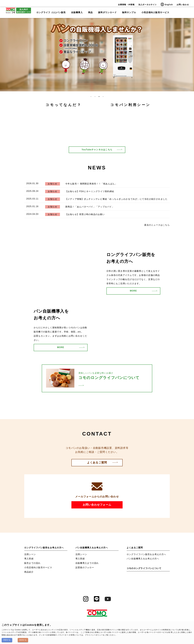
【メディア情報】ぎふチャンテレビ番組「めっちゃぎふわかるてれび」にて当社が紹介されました (116, 199)
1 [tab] (91, 96)
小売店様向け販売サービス (155, 11)
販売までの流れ (32, 563)
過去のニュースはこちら (157, 225)
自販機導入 (77, 11)
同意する (7, 640)
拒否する (23, 640)
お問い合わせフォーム (97, 505)
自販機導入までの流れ (87, 563)
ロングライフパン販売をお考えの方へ (44, 548)
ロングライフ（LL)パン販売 (51, 11)
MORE (133, 291)
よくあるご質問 (97, 463)
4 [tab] (103, 96)
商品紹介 (29, 572)
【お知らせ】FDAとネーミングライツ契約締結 (90, 191)
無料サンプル (129, 11)
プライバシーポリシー (94, 635)
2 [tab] (95, 96)
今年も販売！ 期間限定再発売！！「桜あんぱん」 (91, 184)
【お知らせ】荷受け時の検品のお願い (85, 214)
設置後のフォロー (85, 567)
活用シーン (30, 554)
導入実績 (29, 559)
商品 (90, 11)
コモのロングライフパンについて (144, 568)
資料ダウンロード (107, 11)
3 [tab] (99, 96)
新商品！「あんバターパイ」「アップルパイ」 (90, 207)
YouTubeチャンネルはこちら (97, 150)
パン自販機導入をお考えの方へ (92, 548)
